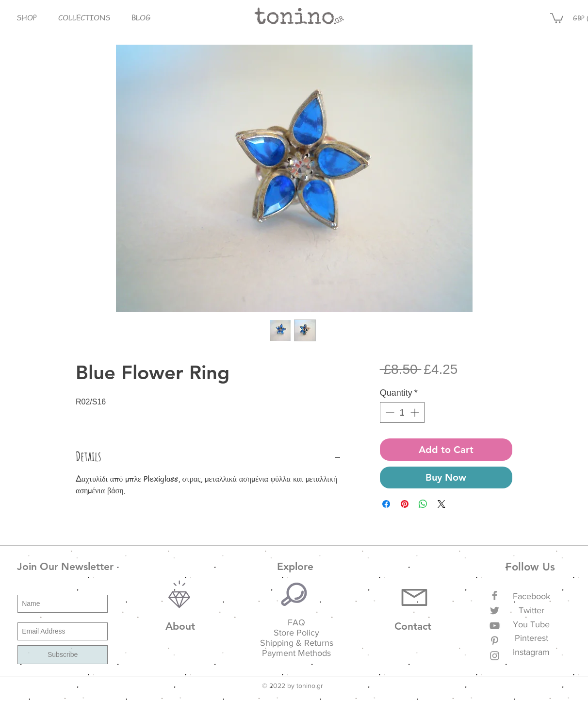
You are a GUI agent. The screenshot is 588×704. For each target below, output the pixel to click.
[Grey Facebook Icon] (495, 595)
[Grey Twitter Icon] (495, 611)
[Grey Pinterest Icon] (495, 641)
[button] (26, 18)
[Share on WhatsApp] (423, 504)
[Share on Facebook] (386, 504)
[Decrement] (389, 412)
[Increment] (416, 412)
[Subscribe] (63, 655)
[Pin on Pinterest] (405, 504)
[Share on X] (441, 504)
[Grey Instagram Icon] (495, 656)
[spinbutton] (402, 412)
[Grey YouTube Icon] (495, 626)
